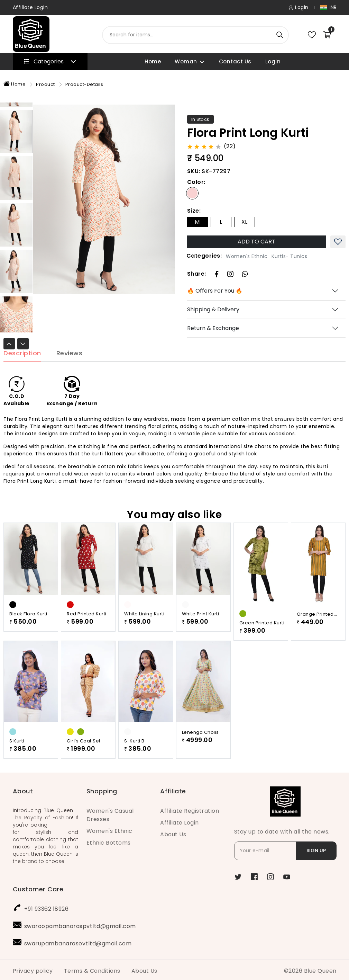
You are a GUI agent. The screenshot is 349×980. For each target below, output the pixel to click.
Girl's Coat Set (84, 751)
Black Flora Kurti (28, 624)
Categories (50, 61)
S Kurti (17, 751)
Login (273, 61)
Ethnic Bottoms (109, 841)
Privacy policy (33, 969)
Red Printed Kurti (87, 624)
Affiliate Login (30, 7)
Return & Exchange (213, 328)
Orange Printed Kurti (315, 624)
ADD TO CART (256, 242)
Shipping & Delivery (213, 309)
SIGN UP (316, 849)
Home (153, 61)
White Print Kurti (201, 624)
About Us (173, 833)
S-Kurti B (134, 751)
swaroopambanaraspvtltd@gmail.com (80, 924)
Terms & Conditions (92, 969)
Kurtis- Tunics (289, 256)
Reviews (70, 363)
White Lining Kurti (144, 624)
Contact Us (235, 61)
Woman (186, 61)
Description (22, 363)
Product (45, 84)
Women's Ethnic (247, 256)
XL (245, 222)
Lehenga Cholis (200, 742)
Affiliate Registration (190, 809)
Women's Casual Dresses (110, 813)
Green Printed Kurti (262, 633)
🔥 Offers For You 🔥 (215, 291)
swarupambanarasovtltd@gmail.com (78, 942)
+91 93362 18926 (47, 907)
